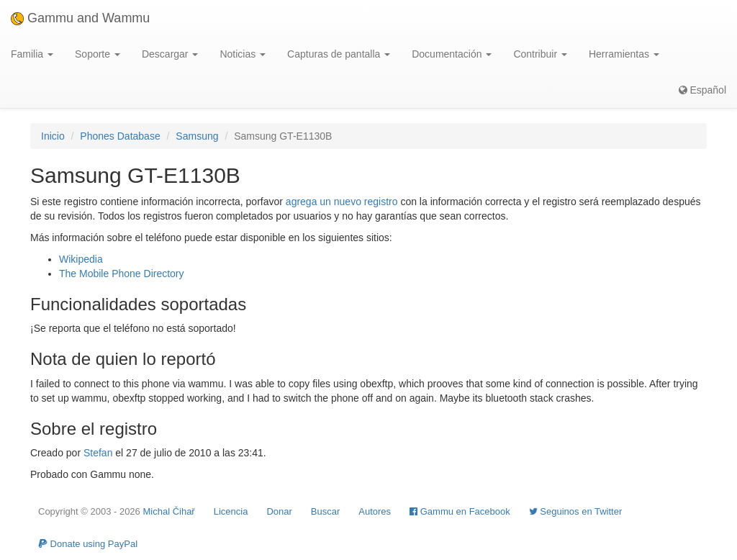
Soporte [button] (98, 54)
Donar (279, 511)
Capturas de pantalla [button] (339, 54)
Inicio (53, 136)
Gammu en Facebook (460, 511)
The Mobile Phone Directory (122, 274)
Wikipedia (81, 259)
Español (702, 90)
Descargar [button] (170, 54)
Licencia (231, 511)
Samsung (197, 136)
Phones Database (120, 136)
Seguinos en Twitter (576, 511)
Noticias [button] (243, 54)
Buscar (325, 511)
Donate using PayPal (88, 544)
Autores (375, 511)
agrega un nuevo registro (342, 202)
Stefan (98, 453)
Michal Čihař (168, 511)
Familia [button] (32, 54)
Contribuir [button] (540, 54)
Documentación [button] (452, 54)
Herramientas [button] (624, 54)
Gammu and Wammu (80, 18)
